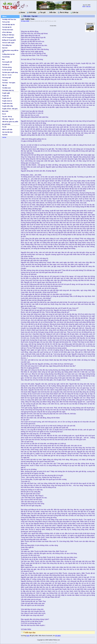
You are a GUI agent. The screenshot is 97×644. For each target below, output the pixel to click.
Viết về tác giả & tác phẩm (10, 122)
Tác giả (42, 13)
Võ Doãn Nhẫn (25, 21)
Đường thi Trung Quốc (9, 40)
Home (22, 13)
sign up (88, 6)
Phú (3, 59)
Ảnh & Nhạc (63, 13)
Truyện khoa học (7, 103)
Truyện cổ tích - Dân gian (10, 109)
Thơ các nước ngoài (8, 43)
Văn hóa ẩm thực (7, 132)
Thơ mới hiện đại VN (8, 25)
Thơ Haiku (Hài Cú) (8, 90)
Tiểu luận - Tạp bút (8, 119)
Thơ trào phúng (7, 67)
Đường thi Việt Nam (8, 35)
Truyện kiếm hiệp (8, 106)
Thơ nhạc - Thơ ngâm (9, 83)
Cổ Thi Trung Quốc (8, 37)
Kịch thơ (5, 48)
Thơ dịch (5, 80)
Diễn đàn (52, 13)
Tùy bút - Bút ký (7, 116)
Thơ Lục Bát (6, 22)
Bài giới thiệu (6, 124)
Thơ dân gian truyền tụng (10, 72)
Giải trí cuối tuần (7, 129)
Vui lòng (24, 636)
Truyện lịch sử (6, 98)
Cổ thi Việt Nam (7, 32)
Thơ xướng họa (7, 45)
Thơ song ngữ (6, 78)
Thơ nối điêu (6, 57)
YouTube (5, 135)
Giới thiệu (32, 13)
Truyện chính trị (7, 101)
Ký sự (4, 114)
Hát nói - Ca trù (7, 75)
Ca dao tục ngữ (7, 70)
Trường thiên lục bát (8, 54)
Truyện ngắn (6, 93)
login (84, 6)
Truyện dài (5, 96)
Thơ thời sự (6, 65)
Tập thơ (4, 85)
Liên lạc (74, 13)
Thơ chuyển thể (7, 62)
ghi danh (58, 636)
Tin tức (4, 127)
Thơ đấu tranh (6, 88)
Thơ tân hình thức (8, 30)
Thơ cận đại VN (7, 27)
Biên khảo (5, 111)
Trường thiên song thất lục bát (10, 51)
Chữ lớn (4, 137)
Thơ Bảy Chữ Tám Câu (9, 19)
